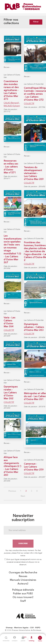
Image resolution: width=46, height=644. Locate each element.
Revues (6, 67)
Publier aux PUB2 (23, 594)
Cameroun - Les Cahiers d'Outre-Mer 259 (34, 467)
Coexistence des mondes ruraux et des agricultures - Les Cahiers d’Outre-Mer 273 (11, 90)
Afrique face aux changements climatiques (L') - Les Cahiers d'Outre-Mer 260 (12, 466)
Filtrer (36, 22)
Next (23, 496)
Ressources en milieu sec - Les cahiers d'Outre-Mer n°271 (11, 167)
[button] (40, 638)
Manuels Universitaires (23, 580)
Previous (12, 491)
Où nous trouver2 (23, 597)
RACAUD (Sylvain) (12, 106)
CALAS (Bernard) (11, 103)
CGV (32, 628)
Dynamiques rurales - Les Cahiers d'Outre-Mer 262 (11, 393)
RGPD (38, 628)
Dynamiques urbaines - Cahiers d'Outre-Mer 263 (34, 327)
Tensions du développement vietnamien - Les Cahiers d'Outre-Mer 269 (34, 173)
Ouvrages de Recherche (23, 573)
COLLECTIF (29, 104)
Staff (23, 601)
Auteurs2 (23, 584)
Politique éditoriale (23, 590)
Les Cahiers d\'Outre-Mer (12, 76)
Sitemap (9, 628)
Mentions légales (21, 628)
